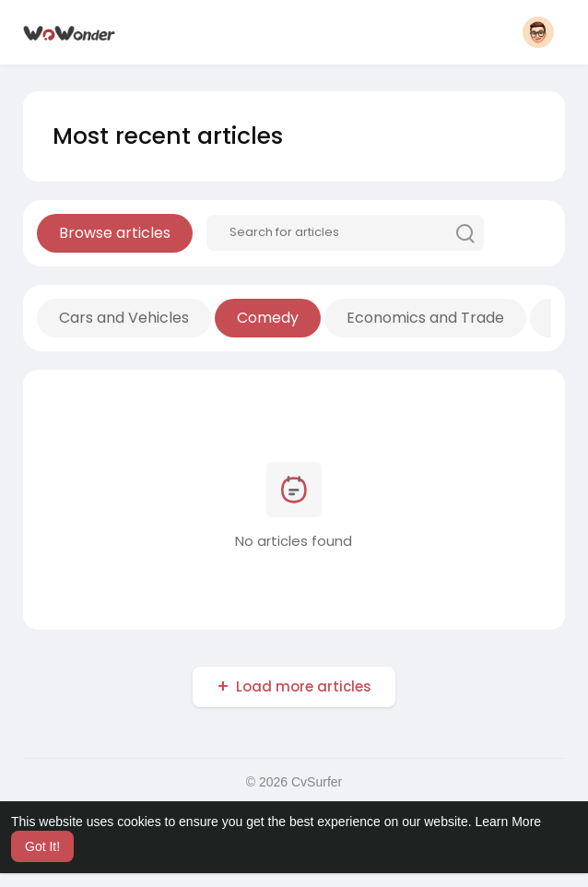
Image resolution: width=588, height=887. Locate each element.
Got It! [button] (42, 846)
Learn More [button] (509, 822)
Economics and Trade (425, 318)
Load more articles (304, 686)
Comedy (268, 318)
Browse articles (115, 233)
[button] (538, 32)
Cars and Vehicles (124, 318)
